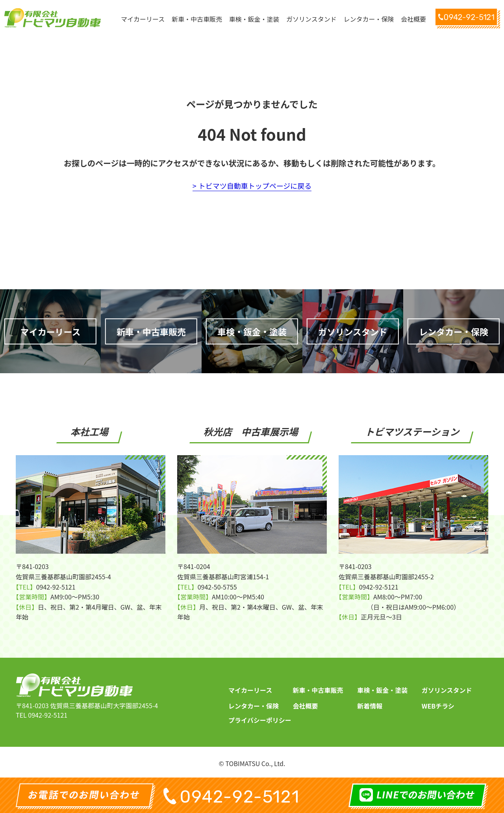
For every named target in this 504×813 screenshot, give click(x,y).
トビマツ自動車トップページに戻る (255, 186)
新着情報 (370, 706)
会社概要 (306, 706)
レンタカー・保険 (254, 706)
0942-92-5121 (48, 715)
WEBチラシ (438, 706)
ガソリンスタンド (447, 690)
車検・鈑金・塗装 (382, 690)
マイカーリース (250, 690)
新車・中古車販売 (318, 690)
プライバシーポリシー (260, 720)
